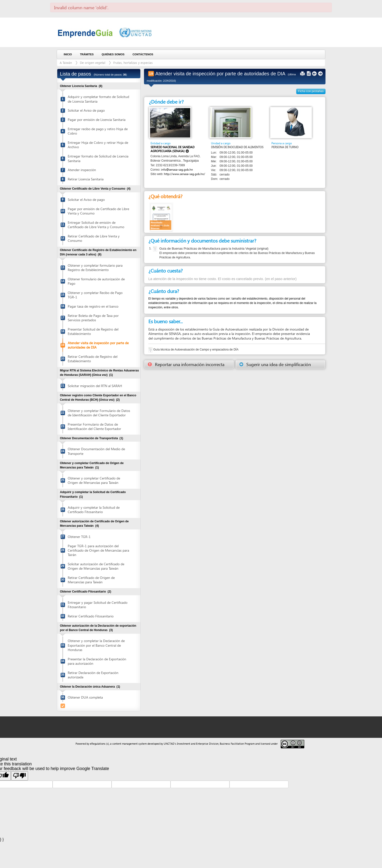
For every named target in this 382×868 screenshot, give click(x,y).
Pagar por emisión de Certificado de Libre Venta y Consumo (98, 211)
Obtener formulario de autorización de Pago (96, 281)
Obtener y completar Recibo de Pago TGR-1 (95, 295)
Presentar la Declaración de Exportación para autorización (97, 661)
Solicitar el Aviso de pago (86, 110)
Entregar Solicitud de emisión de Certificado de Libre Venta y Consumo (96, 225)
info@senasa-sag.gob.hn (177, 170)
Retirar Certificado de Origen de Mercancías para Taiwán (91, 580)
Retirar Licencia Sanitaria (86, 179)
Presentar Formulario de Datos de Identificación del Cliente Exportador (94, 426)
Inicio (68, 54)
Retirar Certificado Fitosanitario (91, 616)
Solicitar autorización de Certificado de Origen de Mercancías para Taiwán (96, 566)
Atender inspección (82, 170)
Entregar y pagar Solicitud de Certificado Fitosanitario (98, 605)
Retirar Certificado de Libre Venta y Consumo (94, 238)
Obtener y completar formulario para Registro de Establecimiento (95, 268)
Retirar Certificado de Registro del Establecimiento (93, 359)
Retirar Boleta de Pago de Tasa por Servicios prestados (93, 318)
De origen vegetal (93, 63)
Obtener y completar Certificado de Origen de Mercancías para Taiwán (94, 480)
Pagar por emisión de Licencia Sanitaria (97, 120)
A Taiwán (66, 63)
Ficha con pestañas (311, 91)
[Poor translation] (19, 776)
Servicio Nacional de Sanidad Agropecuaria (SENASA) (172, 149)
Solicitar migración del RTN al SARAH (95, 386)
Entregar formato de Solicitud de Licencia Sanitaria (98, 158)
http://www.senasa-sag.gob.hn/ (185, 174)
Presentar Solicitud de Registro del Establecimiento (93, 331)
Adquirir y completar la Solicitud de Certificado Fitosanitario (94, 510)
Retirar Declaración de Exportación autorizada (93, 675)
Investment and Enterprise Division (198, 744)
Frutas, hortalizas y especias (133, 63)
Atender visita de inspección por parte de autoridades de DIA (98, 345)
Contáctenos (143, 54)
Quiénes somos (113, 54)
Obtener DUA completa (85, 697)
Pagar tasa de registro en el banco (93, 306)
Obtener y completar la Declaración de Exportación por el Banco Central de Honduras (96, 645)
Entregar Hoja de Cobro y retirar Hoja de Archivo (98, 145)
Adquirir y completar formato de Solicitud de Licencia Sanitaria (98, 99)
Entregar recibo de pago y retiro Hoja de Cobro (98, 131)
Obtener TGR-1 (79, 537)
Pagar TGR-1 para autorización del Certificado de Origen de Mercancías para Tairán (98, 550)
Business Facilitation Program (237, 744)
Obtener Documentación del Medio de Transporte (96, 451)
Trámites (87, 54)
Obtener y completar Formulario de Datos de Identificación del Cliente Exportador (99, 413)
